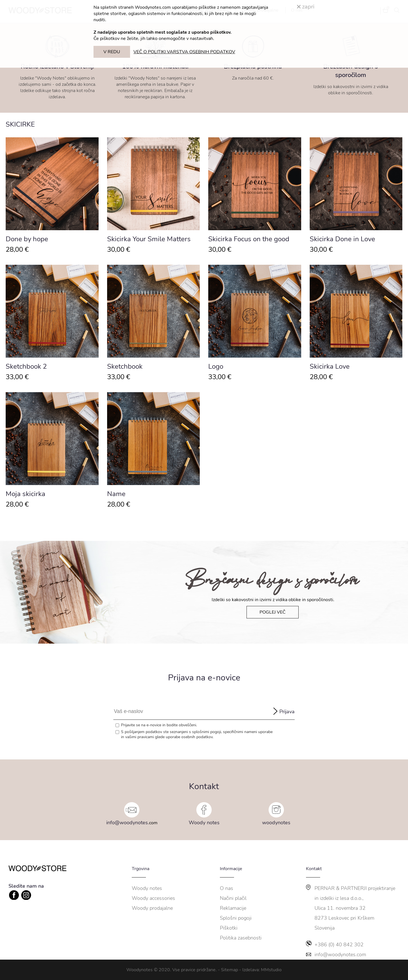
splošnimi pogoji (207, 732)
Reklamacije (233, 908)
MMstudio (271, 970)
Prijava (287, 712)
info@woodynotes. (128, 823)
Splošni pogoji (236, 918)
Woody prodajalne (152, 908)
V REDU (112, 52)
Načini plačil (233, 898)
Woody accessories (153, 898)
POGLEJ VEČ (273, 612)
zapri (306, 7)
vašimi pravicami (140, 737)
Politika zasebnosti (241, 938)
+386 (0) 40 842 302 (339, 945)
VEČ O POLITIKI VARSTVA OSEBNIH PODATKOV (184, 52)
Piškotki (229, 928)
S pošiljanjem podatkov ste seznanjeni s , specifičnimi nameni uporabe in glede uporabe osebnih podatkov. (197, 735)
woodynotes (276, 823)
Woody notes (204, 823)
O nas (227, 888)
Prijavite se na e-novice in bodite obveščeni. (159, 725)
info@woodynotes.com (340, 955)
